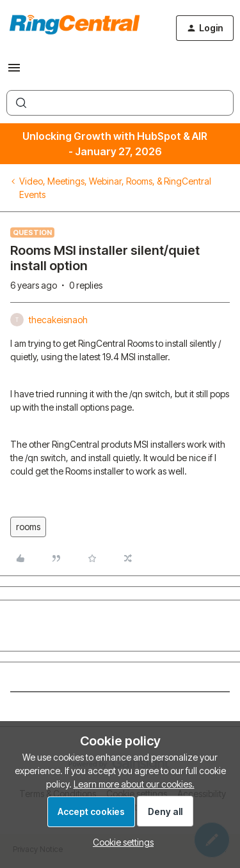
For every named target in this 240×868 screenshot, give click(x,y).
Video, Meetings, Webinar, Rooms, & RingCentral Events (115, 188)
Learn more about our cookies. (134, 784)
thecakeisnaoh (58, 320)
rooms (28, 527)
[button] (14, 72)
